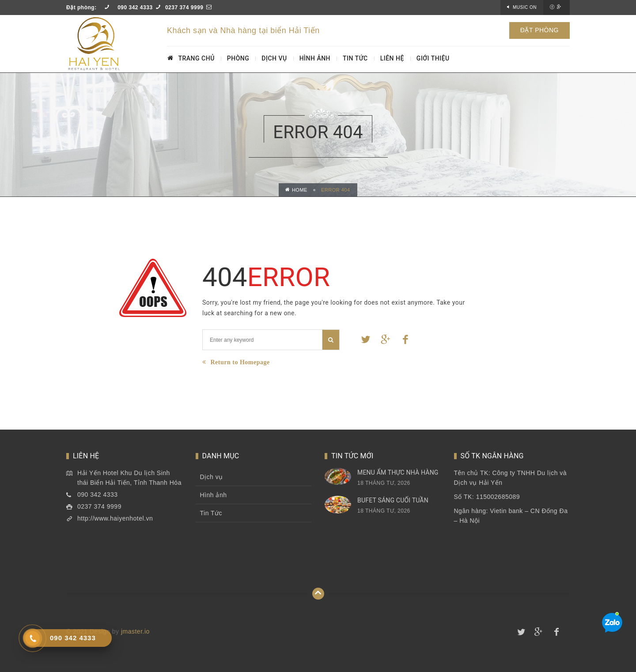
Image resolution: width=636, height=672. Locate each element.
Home (296, 190)
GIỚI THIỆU (433, 58)
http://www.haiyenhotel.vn (115, 518)
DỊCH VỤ (274, 58)
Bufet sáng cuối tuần (393, 500)
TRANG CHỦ (191, 58)
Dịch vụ (212, 477)
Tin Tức (211, 513)
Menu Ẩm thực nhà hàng (398, 472)
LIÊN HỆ (392, 58)
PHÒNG (238, 58)
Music (525, 7)
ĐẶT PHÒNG (539, 30)
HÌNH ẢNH (315, 58)
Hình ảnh (214, 495)
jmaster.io (135, 631)
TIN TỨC (355, 58)
